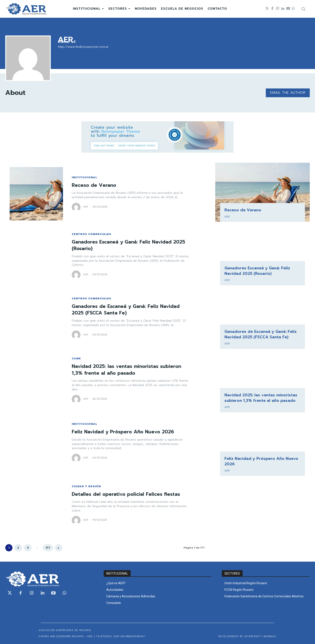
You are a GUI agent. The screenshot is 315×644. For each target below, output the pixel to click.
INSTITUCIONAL (84, 177)
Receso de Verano (94, 185)
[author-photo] (77, 207)
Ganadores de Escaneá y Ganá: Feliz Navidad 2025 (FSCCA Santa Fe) (126, 310)
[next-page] (59, 548)
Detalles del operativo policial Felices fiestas (126, 494)
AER (86, 207)
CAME (76, 358)
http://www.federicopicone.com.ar (83, 47)
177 (48, 548)
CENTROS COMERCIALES (91, 234)
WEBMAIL (270, 636)
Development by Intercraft (240, 636)
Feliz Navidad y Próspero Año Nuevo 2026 (123, 432)
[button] (303, 9)
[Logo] (26, 9)
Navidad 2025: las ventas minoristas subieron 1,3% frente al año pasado (127, 370)
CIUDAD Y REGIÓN (86, 486)
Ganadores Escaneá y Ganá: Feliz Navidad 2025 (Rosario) (129, 245)
